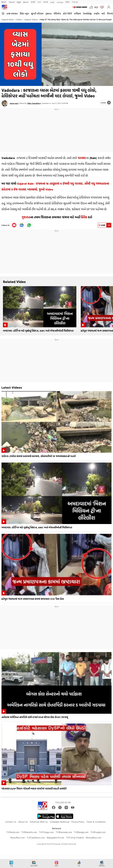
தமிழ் (52, 2)
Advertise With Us (39, 822)
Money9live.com (94, 838)
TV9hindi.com (13, 832)
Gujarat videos (31, 19)
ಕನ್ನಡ (19, 2)
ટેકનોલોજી (87, 14)
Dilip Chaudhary (34, 103)
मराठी (33, 2)
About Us (23, 822)
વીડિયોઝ (57, 14)
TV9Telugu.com (46, 832)
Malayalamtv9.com (55, 838)
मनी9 (67, 2)
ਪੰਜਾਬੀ (46, 2)
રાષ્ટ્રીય (97, 14)
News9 (12, 2)
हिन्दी (4, 2)
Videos (19, 19)
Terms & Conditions (96, 822)
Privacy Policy (78, 822)
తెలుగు (26, 2)
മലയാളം (60, 2)
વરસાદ (82, 158)
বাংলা (39, 2)
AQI (96, 7)
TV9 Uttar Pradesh (75, 838)
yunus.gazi (14, 103)
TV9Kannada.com (64, 832)
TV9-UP (75, 2)
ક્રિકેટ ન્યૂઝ (24, 14)
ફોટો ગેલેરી (67, 14)
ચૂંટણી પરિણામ (37, 14)
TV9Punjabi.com (98, 832)
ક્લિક (84, 217)
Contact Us (11, 822)
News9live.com (18, 838)
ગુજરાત (48, 14)
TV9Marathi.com (29, 832)
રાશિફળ (77, 14)
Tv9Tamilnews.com (36, 838)
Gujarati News (8, 19)
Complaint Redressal (60, 822)
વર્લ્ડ (103, 14)
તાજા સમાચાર (12, 14)
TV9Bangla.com (81, 832)
